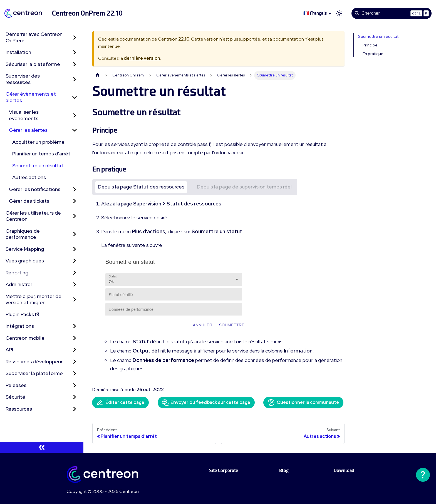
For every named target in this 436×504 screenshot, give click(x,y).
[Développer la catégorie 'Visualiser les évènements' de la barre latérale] (75, 115)
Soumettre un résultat (38, 166)
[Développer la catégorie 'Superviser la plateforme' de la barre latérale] (75, 373)
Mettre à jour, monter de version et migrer (34, 299)
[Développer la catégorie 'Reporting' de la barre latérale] (75, 273)
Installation (18, 52)
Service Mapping (25, 249)
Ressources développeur (34, 362)
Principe (370, 45)
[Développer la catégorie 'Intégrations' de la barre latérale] (75, 326)
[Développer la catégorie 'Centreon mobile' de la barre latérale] (75, 338)
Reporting (17, 273)
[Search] (392, 13)
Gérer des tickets (29, 201)
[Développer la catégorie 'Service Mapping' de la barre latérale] (75, 249)
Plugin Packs (22, 314)
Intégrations (20, 326)
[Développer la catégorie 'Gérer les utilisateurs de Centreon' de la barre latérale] (75, 216)
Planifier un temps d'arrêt (41, 154)
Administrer (19, 284)
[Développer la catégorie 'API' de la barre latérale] (75, 350)
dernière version (142, 58)
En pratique (373, 54)
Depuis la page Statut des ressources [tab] (141, 187)
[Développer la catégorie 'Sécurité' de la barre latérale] (75, 397)
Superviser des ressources (23, 79)
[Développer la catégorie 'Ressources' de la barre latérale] (75, 409)
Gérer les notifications (35, 189)
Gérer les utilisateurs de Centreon (33, 216)
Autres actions (29, 177)
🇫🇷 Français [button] (315, 13)
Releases (16, 385)
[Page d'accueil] (98, 75)
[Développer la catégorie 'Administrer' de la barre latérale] (75, 285)
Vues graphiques (25, 261)
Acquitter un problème (38, 142)
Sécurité (15, 397)
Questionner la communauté (303, 403)
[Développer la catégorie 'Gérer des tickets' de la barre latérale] (75, 201)
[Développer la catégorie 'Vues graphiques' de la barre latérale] (75, 261)
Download (344, 471)
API (9, 350)
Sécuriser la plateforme (33, 64)
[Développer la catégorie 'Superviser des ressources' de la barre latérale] (75, 79)
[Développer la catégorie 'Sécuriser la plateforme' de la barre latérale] (75, 64)
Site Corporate (224, 471)
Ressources (19, 409)
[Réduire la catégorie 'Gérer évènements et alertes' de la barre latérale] (75, 97)
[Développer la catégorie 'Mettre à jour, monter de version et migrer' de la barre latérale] (75, 300)
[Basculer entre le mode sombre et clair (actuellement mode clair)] (339, 13)
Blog (284, 471)
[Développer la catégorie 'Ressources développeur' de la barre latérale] (75, 362)
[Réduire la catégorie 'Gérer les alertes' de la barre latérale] (75, 130)
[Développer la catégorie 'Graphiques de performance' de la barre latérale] (75, 234)
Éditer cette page (120, 403)
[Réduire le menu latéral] (42, 447)
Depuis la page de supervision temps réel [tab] (244, 187)
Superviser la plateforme (34, 373)
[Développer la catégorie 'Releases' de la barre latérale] (75, 385)
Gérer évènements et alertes (31, 97)
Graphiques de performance (23, 234)
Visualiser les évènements (24, 115)
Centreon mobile (25, 338)
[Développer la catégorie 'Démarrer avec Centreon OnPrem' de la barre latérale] (75, 37)
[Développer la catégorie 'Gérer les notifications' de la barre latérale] (75, 189)
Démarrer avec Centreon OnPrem (34, 37)
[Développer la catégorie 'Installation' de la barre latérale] (75, 52)
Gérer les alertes (28, 130)
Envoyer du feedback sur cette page (206, 403)
